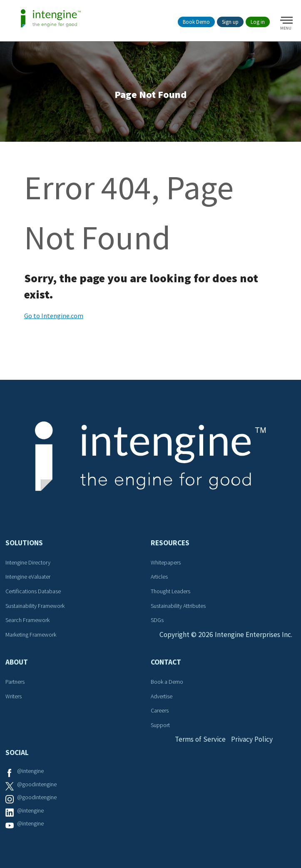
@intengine (31, 773)
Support (160, 727)
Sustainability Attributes (178, 607)
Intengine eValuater (28, 578)
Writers (14, 697)
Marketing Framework (31, 636)
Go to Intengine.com (54, 317)
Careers (159, 712)
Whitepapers (165, 564)
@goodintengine (37, 785)
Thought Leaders (170, 593)
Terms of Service (199, 741)
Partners (15, 683)
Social (17, 754)
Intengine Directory (28, 564)
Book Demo (196, 22)
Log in (258, 22)
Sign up (230, 22)
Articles (159, 578)
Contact (165, 664)
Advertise (161, 697)
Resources (170, 544)
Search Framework (28, 622)
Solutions (25, 544)
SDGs (157, 622)
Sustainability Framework (35, 607)
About (17, 664)
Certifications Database (34, 593)
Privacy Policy (252, 741)
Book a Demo (167, 683)
